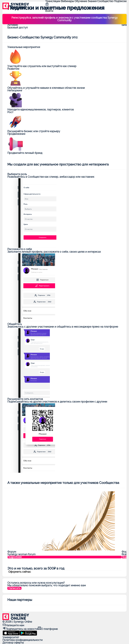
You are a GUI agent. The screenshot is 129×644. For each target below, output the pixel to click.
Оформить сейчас (20, 572)
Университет (11, 637)
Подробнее (15, 557)
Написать (14, 588)
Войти (49, 11)
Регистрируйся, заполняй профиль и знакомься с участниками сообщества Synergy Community (65, 19)
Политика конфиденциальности (23, 640)
